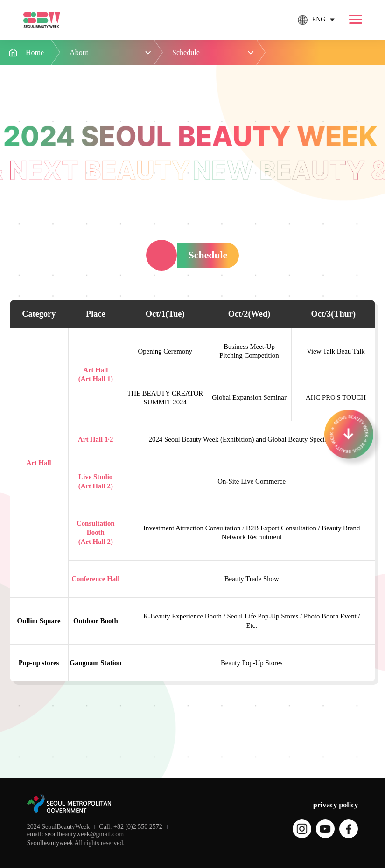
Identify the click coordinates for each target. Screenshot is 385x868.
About (79, 52)
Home (35, 52)
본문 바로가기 (0, 0)
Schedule (186, 52)
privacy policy (336, 805)
